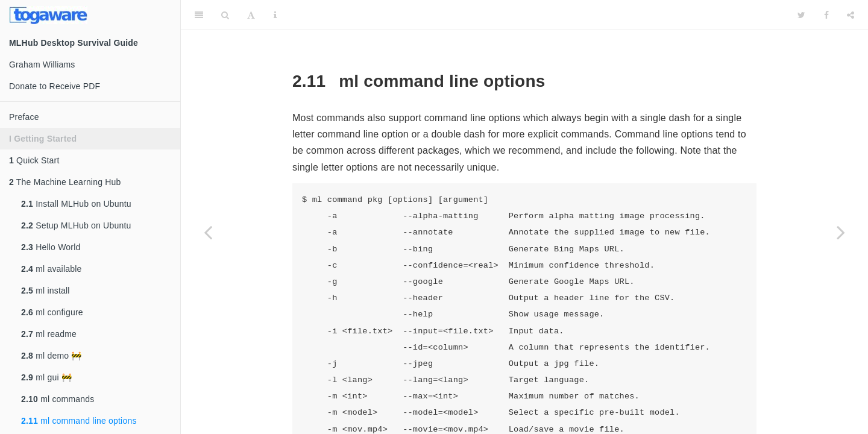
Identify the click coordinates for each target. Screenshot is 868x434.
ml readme (49, 334)
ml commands (58, 399)
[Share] (851, 15)
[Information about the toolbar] (275, 15)
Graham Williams (42, 64)
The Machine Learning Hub (65, 182)
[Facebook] (826, 15)
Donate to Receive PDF (55, 86)
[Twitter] (801, 15)
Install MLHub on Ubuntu (76, 204)
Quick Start (34, 160)
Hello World (51, 247)
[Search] (225, 15)
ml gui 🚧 (46, 377)
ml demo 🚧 (52, 356)
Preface (24, 117)
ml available (51, 269)
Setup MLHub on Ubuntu (76, 225)
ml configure (52, 312)
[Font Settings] (251, 15)
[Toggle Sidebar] (199, 15)
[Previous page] (208, 232)
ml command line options (79, 421)
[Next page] (841, 232)
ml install (46, 291)
